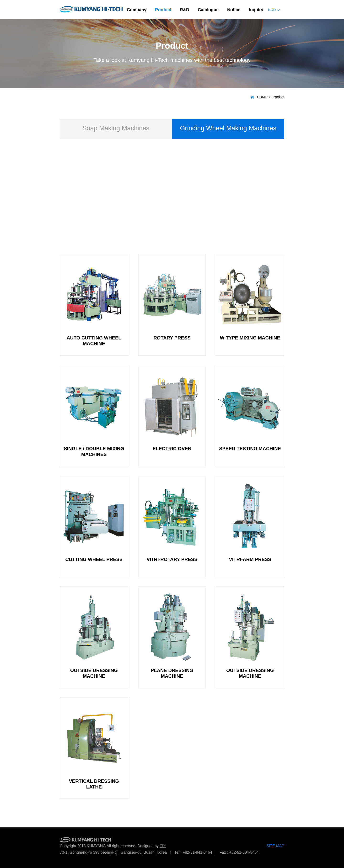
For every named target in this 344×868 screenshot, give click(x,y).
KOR (274, 10)
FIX (163, 846)
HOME (259, 97)
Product (163, 10)
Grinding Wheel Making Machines (228, 128)
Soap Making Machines (116, 128)
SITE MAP (275, 846)
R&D (185, 10)
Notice (234, 10)
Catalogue (208, 10)
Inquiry (256, 10)
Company (137, 10)
